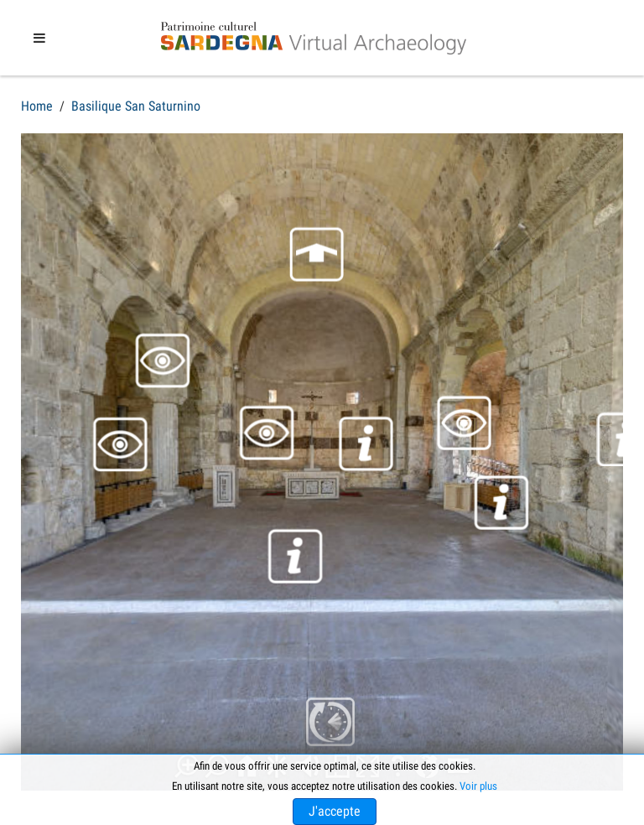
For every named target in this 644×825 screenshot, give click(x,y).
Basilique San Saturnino (136, 106)
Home (37, 106)
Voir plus (478, 786)
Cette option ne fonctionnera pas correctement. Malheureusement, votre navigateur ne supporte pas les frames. (322, 462)
